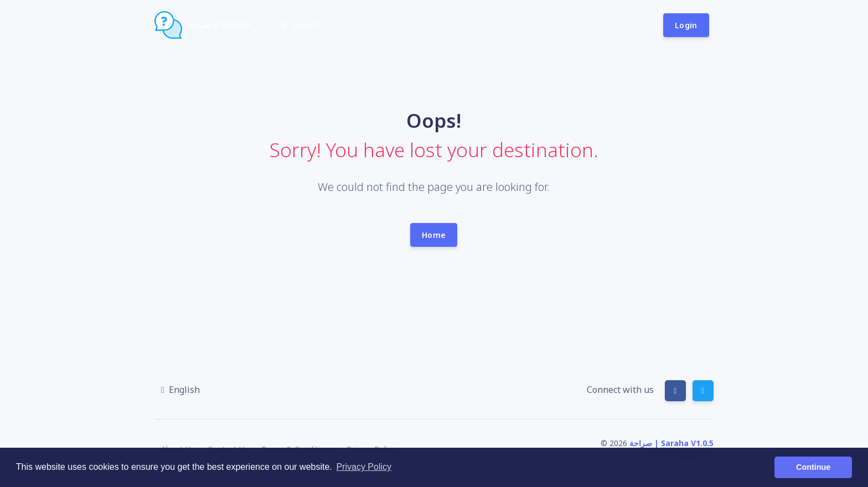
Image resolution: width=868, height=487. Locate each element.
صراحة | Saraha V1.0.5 (671, 443)
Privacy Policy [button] (364, 467)
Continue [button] (813, 467)
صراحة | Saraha (203, 25)
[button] (180, 390)
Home (434, 235)
